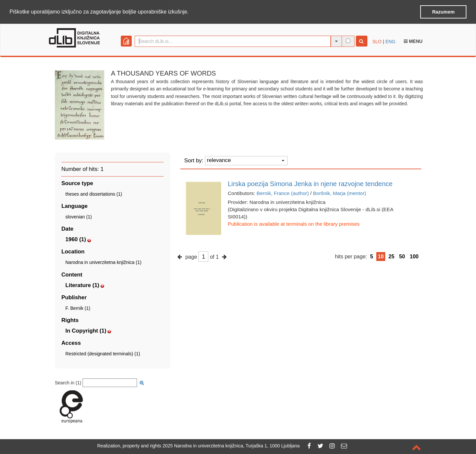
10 (381, 256)
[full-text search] (348, 40)
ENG (390, 41)
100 (414, 256)
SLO (377, 41)
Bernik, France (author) (283, 193)
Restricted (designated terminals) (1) (103, 353)
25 (391, 256)
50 (402, 256)
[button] (191, 12)
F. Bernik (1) (78, 308)
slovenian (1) (79, 216)
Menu (413, 41)
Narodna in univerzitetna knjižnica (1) (103, 262)
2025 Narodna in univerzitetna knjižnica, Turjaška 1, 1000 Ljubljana (231, 446)
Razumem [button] (443, 12)
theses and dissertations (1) (94, 194)
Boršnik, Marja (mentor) (340, 193)
